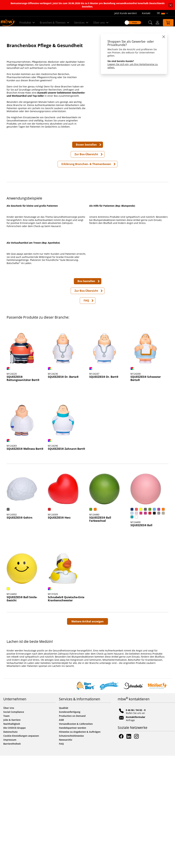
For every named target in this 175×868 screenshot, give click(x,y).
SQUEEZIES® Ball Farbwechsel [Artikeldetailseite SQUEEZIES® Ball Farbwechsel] (100, 632)
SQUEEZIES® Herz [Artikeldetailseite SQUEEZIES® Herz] (59, 630)
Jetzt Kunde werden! (126, 13)
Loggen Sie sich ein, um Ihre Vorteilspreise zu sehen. (130, 66)
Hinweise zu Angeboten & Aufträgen (80, 844)
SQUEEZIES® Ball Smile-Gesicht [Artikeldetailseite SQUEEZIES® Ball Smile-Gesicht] (22, 711)
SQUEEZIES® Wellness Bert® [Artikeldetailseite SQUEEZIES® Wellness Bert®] (25, 561)
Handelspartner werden (73, 840)
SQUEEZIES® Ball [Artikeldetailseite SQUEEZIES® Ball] (141, 638)
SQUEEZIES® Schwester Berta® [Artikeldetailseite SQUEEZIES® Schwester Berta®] (146, 491)
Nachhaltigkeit (12, 836)
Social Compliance (14, 824)
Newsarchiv (66, 852)
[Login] (154, 23)
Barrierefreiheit (12, 856)
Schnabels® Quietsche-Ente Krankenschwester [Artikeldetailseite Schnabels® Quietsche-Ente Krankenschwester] (66, 711)
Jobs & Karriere (12, 832)
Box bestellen (86, 393)
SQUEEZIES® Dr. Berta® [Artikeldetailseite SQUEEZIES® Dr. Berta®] (63, 489)
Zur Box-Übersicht (86, 170)
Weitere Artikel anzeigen (87, 734)
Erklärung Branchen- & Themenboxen (86, 180)
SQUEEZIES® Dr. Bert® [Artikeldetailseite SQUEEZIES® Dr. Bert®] (104, 489)
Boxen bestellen (86, 160)
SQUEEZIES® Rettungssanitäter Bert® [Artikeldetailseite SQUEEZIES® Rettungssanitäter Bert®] (23, 491)
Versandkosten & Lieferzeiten (76, 836)
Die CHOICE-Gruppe (14, 840)
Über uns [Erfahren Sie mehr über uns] (102, 23)
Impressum (10, 852)
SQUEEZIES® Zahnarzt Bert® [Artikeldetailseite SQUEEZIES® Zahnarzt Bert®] (66, 561)
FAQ (86, 413)
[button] (147, 23)
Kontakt (146, 13)
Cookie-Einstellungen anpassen (21, 848)
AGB (61, 832)
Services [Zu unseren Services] (82, 23)
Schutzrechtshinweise (71, 848)
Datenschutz (10, 844)
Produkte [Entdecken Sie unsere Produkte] (28, 23)
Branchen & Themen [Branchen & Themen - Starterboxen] (56, 23)
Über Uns (9, 820)
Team (6, 828)
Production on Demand (72, 828)
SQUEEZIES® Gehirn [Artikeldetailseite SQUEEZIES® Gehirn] (20, 630)
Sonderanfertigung (70, 824)
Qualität (64, 820)
